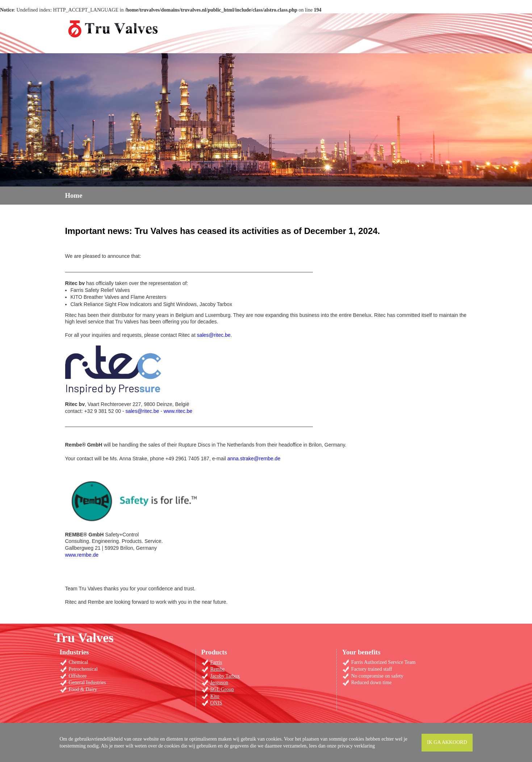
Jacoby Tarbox (225, 676)
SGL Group (222, 689)
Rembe (218, 669)
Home (74, 195)
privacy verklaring (356, 746)
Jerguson (219, 683)
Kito (215, 696)
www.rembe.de (82, 555)
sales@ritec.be (214, 335)
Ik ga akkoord (447, 742)
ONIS (216, 703)
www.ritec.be (178, 411)
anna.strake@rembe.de (254, 459)
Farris (216, 662)
